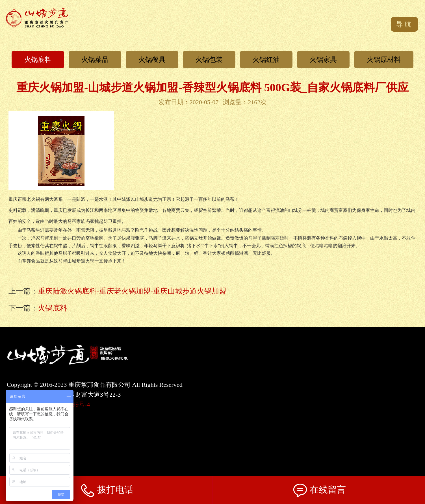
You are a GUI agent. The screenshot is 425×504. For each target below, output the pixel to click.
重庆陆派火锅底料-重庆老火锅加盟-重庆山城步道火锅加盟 (132, 291)
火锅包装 (209, 60)
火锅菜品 (95, 60)
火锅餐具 (152, 60)
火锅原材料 (384, 60)
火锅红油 (266, 60)
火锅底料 (38, 60)
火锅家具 (323, 60)
